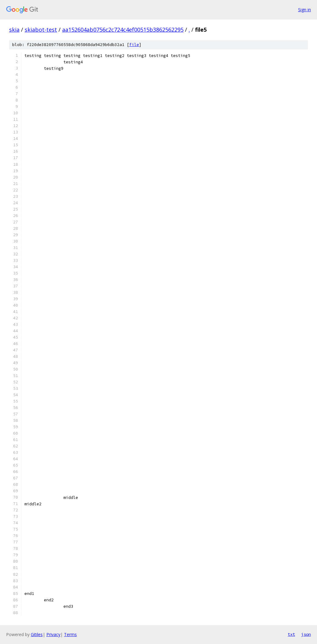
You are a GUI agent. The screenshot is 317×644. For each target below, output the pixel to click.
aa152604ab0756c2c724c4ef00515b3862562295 (123, 30)
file (134, 45)
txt (291, 634)
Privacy (53, 634)
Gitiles (37, 634)
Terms (70, 634)
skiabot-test (41, 30)
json (306, 634)
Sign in (305, 10)
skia (14, 30)
